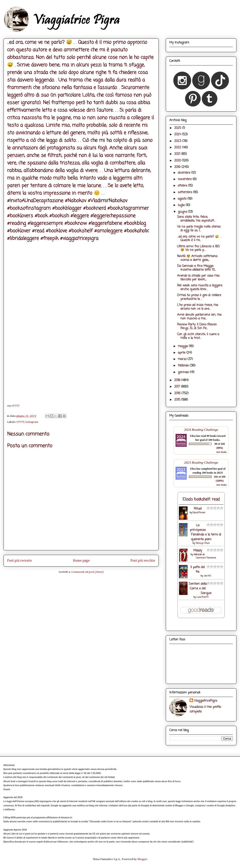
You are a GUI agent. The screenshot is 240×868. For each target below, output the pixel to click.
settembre (185, 192)
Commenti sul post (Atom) (87, 572)
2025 (178, 128)
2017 (178, 387)
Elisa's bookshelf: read (201, 499)
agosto (183, 199)
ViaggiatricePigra (206, 701)
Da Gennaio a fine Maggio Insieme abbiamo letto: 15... (197, 268)
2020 (178, 161)
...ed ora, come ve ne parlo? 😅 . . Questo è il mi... (199, 239)
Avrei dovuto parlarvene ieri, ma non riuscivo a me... (199, 317)
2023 (178, 141)
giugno (183, 212)
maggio (183, 346)
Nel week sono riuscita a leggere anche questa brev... (200, 287)
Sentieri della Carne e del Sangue (200, 589)
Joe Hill (207, 576)
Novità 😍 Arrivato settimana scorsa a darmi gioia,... (197, 258)
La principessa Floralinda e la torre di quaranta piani (205, 532)
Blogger (142, 859)
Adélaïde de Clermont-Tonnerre (205, 556)
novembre (185, 179)
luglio (182, 205)
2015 (178, 400)
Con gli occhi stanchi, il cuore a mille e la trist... (198, 336)
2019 (178, 167)
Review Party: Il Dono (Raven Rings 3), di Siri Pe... (197, 327)
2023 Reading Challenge (201, 462)
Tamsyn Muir (203, 543)
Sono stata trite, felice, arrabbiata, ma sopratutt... (196, 219)
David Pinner (199, 513)
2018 (178, 380)
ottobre (183, 186)
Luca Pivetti (203, 597)
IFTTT (16, 406)
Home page (81, 561)
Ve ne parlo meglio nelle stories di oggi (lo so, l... (199, 229)
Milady (198, 551)
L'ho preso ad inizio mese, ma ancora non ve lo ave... (198, 307)
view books (221, 452)
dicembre (185, 173)
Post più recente (20, 561)
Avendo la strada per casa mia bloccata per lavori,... (198, 278)
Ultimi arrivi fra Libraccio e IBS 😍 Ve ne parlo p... (198, 248)
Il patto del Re (198, 570)
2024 (178, 135)
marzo (183, 359)
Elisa (193, 436)
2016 (178, 393)
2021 (178, 154)
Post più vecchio (143, 561)
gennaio (184, 372)
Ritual (198, 509)
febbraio (184, 366)
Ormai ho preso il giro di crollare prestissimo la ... (199, 297)
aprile (182, 353)
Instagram (32, 422)
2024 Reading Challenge (201, 430)
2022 (178, 148)
